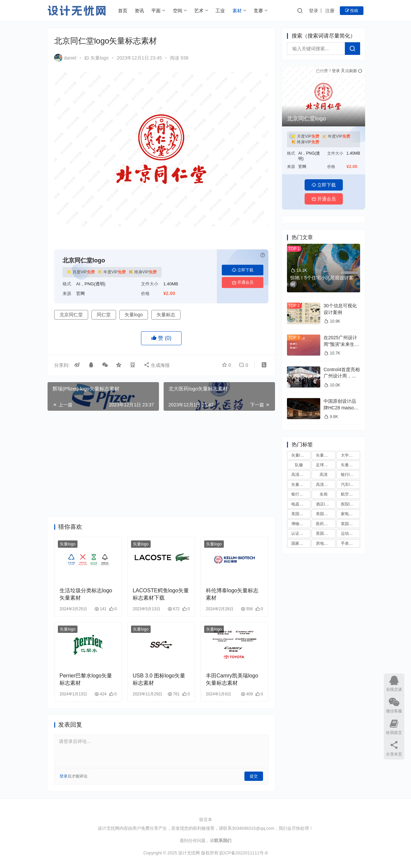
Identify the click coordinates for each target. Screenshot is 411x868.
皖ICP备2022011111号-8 (244, 853)
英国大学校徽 (350, 524)
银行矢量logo (301, 494)
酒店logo (324, 504)
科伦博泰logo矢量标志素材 (232, 594)
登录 (314, 11)
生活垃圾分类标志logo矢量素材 (86, 594)
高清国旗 (324, 485)
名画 (324, 494)
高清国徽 (299, 475)
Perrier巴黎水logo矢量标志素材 (86, 679)
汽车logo (349, 485)
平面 (156, 11)
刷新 (356, 71)
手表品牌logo (350, 543)
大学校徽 (349, 455)
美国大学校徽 (301, 514)
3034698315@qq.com (253, 828)
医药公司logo (326, 524)
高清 (324, 475)
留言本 (206, 820)
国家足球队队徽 (301, 543)
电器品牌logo (301, 504)
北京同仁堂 (71, 315)
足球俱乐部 (326, 465)
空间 (178, 11)
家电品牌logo (350, 514)
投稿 (352, 11)
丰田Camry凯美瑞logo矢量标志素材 (232, 679)
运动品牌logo (350, 533)
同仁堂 (104, 315)
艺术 (199, 11)
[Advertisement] (161, 464)
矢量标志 (166, 315)
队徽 (299, 465)
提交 (254, 776)
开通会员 (243, 282)
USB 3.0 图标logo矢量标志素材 (159, 679)
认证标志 (299, 533)
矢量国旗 (299, 485)
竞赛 (258, 11)
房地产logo (326, 543)
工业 (220, 11)
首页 (123, 11)
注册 (330, 11)
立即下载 (243, 270)
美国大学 (324, 514)
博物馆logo (301, 524)
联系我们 (223, 841)
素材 (237, 11)
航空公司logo (350, 494)
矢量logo (99, 58)
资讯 (139, 11)
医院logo (349, 504)
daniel (65, 58)
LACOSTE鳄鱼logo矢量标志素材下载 (161, 594)
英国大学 (324, 533)
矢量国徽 (349, 465)
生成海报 (157, 365)
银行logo (349, 475)
